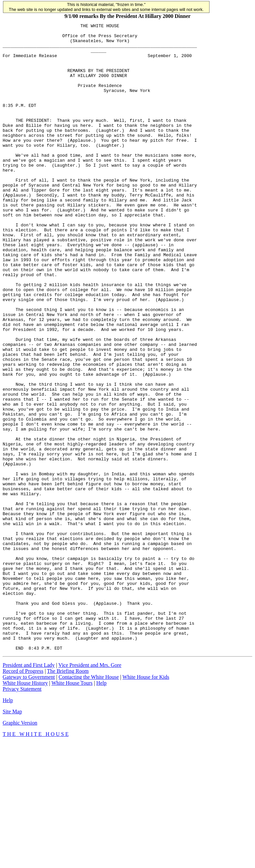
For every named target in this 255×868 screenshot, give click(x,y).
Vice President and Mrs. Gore (90, 790)
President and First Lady (29, 790)
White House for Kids (146, 802)
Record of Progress (23, 796)
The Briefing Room (68, 796)
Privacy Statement (22, 814)
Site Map (12, 837)
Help (101, 808)
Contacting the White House (88, 802)
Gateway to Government (29, 802)
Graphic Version (20, 848)
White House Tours (72, 808)
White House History (25, 808)
